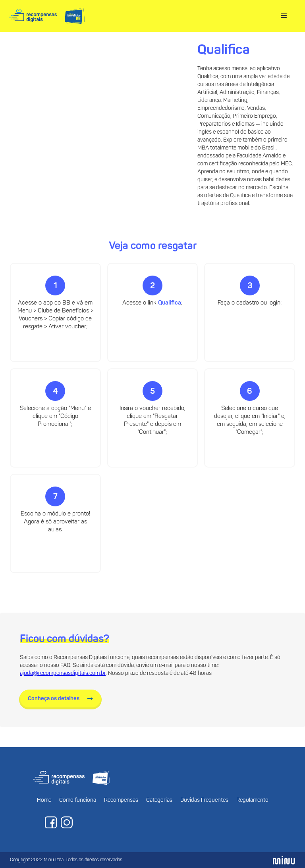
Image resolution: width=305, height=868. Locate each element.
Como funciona (78, 800)
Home (44, 800)
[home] (47, 16)
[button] (284, 16)
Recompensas (121, 800)
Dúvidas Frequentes (204, 800)
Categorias (159, 800)
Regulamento (252, 800)
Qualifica (170, 303)
